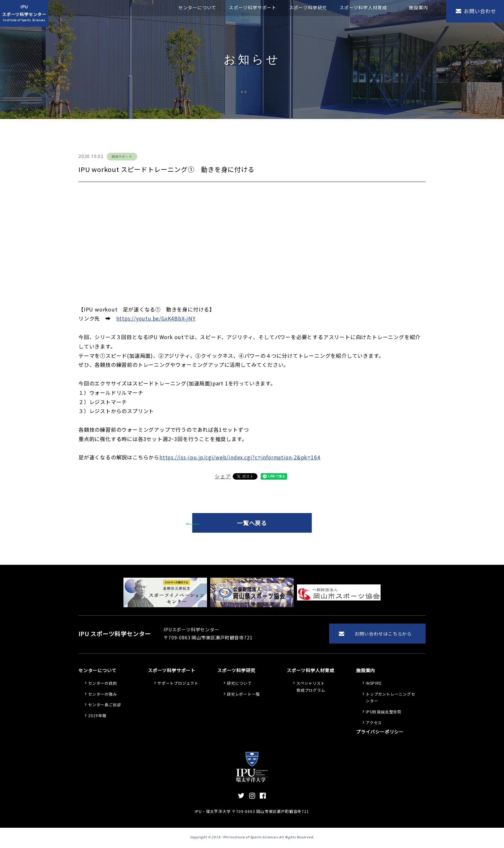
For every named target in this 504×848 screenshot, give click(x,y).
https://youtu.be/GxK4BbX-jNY (157, 318)
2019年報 (97, 717)
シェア (223, 476)
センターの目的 (103, 684)
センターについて (197, 7)
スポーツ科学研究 (308, 7)
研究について (239, 684)
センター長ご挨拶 (104, 706)
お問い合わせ (480, 11)
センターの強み (103, 695)
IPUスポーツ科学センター (24, 13)
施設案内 (418, 7)
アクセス (374, 724)
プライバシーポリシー (380, 733)
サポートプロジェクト (178, 684)
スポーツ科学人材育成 (363, 7)
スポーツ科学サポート (253, 7)
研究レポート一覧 (243, 695)
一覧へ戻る (252, 523)
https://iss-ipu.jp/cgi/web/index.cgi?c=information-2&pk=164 (241, 457)
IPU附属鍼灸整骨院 (384, 713)
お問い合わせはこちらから (383, 634)
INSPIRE (374, 684)
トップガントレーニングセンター (391, 699)
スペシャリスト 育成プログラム (311, 688)
